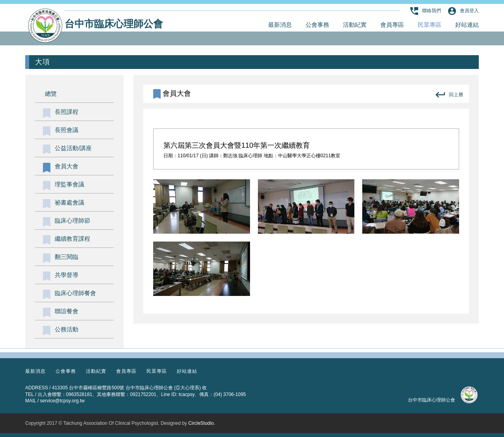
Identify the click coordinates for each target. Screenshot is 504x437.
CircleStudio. (202, 423)
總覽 (51, 94)
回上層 (449, 95)
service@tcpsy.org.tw (62, 401)
